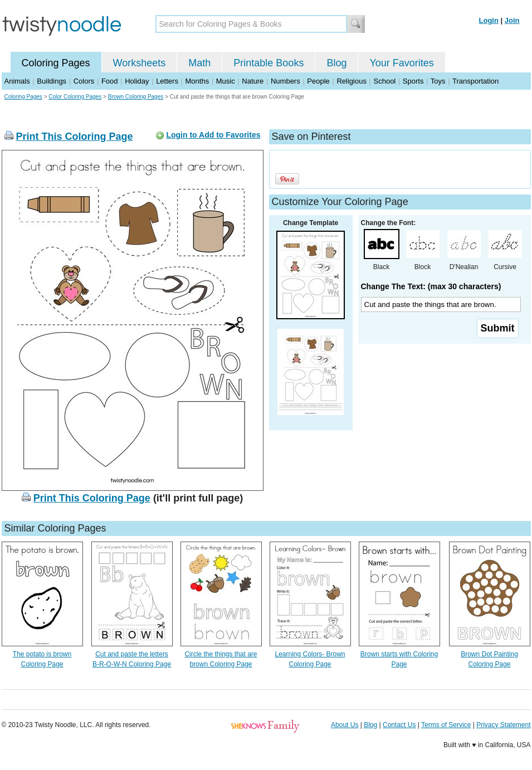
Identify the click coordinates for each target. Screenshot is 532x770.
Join (512, 20)
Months (197, 81)
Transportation (475, 81)
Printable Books (269, 63)
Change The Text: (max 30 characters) (431, 286)
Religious (351, 81)
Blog (336, 63)
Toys (438, 81)
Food (110, 81)
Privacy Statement (503, 725)
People (318, 81)
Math (199, 63)
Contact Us (399, 725)
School (385, 81)
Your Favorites (401, 63)
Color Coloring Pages (75, 97)
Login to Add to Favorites (213, 135)
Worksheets (140, 63)
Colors (84, 81)
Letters (167, 81)
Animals (17, 81)
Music (226, 81)
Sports (413, 81)
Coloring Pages (56, 63)
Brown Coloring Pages (136, 97)
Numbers (285, 81)
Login (489, 20)
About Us (345, 725)
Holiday (137, 81)
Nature (253, 81)
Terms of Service (446, 725)
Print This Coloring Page (75, 137)
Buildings (52, 81)
